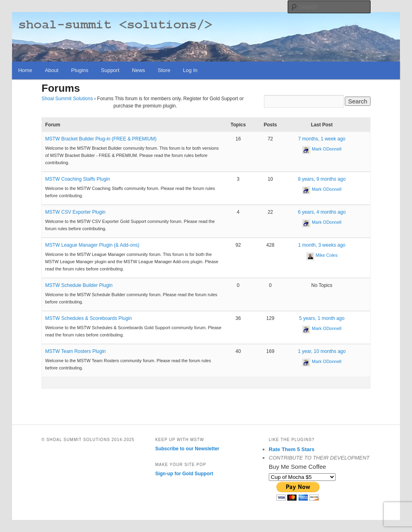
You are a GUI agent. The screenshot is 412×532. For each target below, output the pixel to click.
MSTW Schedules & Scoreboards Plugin (88, 318)
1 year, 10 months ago (322, 351)
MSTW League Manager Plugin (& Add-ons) (92, 245)
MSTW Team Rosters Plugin (75, 351)
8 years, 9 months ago (322, 179)
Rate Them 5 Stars (291, 449)
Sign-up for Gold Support (184, 474)
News (139, 70)
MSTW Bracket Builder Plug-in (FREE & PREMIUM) (101, 139)
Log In (190, 70)
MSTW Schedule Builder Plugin (79, 285)
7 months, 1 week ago (322, 139)
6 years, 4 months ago (322, 212)
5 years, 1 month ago (322, 318)
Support (110, 70)
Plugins (80, 70)
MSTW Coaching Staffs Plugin (77, 179)
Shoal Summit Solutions (67, 99)
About (51, 70)
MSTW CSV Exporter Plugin (75, 212)
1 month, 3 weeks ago (322, 245)
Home (25, 70)
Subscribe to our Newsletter (187, 449)
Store (164, 70)
